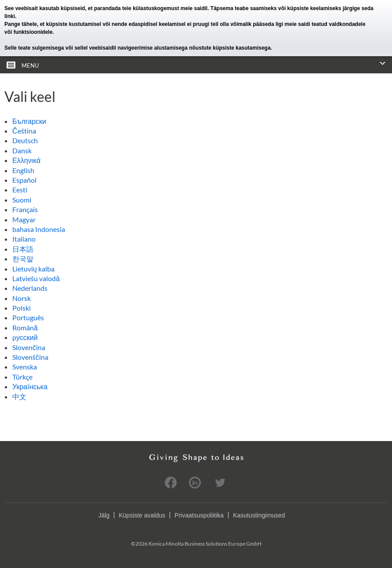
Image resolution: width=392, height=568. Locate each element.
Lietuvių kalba (33, 269)
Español (24, 180)
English (23, 170)
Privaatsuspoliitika (199, 515)
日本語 (23, 249)
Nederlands (30, 288)
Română (25, 327)
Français (25, 209)
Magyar (24, 219)
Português (28, 317)
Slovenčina (29, 347)
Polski (22, 308)
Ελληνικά (26, 160)
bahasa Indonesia (39, 229)
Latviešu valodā (36, 278)
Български (29, 121)
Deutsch (25, 140)
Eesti (20, 190)
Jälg (104, 515)
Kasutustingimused (259, 515)
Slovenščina (30, 357)
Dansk (22, 150)
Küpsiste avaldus (142, 515)
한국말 (23, 259)
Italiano (24, 239)
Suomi (22, 200)
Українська (30, 386)
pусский (25, 337)
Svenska (25, 367)
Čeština (24, 131)
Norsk (22, 298)
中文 (19, 396)
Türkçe (22, 377)
